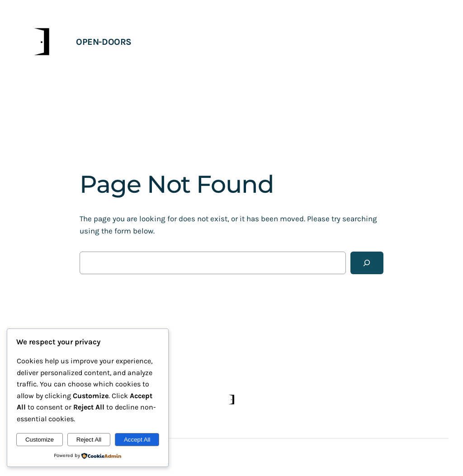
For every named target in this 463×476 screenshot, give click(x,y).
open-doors (104, 42)
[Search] (367, 263)
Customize (40, 440)
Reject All (89, 440)
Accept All (137, 440)
